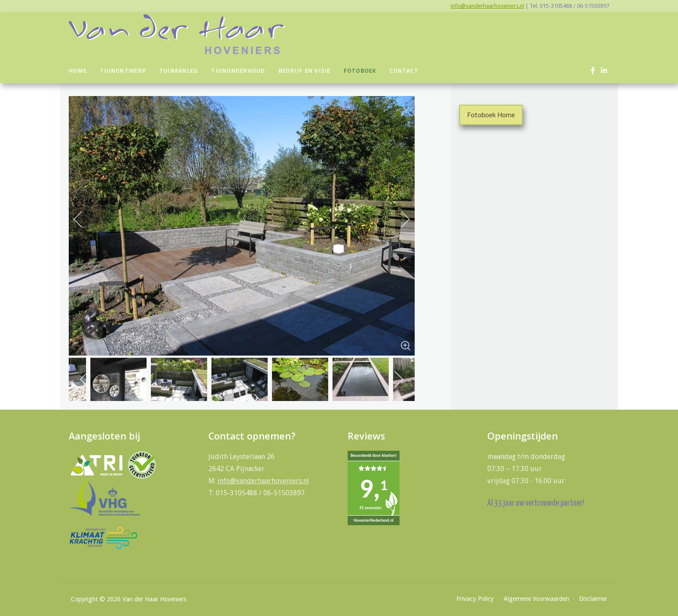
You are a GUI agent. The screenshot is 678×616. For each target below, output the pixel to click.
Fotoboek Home (491, 115)
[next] (400, 219)
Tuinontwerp (123, 71)
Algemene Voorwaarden (536, 599)
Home (78, 71)
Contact (404, 71)
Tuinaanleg (179, 71)
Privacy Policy (475, 599)
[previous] (84, 219)
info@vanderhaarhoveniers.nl (487, 6)
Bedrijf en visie (305, 71)
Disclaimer (593, 599)
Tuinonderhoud (238, 71)
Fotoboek (360, 71)
